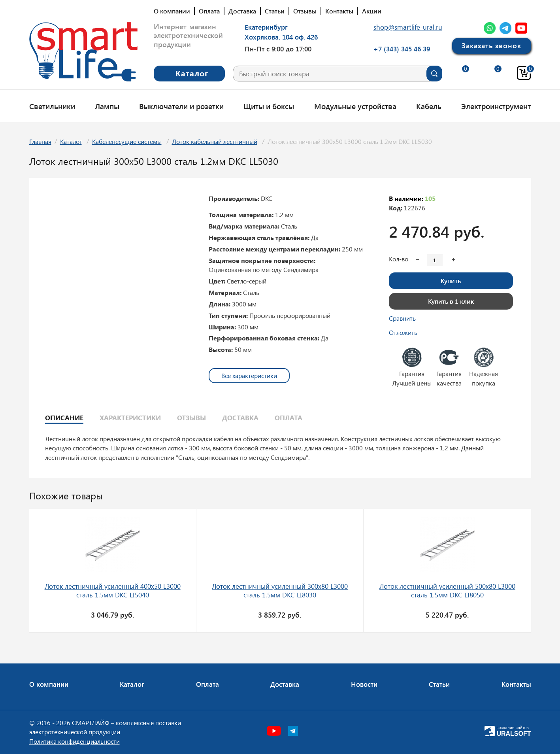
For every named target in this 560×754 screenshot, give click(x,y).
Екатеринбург (266, 27)
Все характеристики (249, 375)
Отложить (403, 332)
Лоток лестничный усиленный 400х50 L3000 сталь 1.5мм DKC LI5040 (113, 590)
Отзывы (305, 11)
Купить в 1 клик (451, 301)
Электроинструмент (496, 106)
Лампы (107, 106)
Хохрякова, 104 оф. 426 (281, 37)
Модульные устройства (355, 106)
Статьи (275, 11)
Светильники (52, 106)
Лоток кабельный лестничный (215, 141)
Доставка (242, 11)
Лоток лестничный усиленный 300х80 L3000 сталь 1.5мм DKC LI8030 (280, 590)
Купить (451, 281)
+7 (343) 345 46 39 (402, 49)
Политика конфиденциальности (74, 741)
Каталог (71, 141)
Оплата (209, 11)
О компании (172, 11)
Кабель (429, 106)
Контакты (339, 11)
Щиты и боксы (269, 106)
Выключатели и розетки (181, 106)
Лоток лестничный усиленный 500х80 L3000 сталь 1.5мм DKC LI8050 (447, 590)
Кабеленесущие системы (127, 141)
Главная (40, 141)
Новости (364, 684)
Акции (372, 11)
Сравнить (402, 318)
